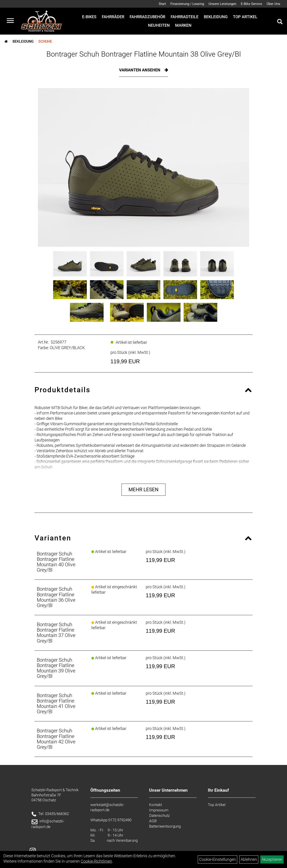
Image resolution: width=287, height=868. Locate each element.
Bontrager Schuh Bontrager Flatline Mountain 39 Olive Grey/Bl (56, 668)
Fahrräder (113, 17)
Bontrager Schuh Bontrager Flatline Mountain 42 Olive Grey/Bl (56, 739)
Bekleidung (216, 17)
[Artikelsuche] (280, 22)
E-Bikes (89, 17)
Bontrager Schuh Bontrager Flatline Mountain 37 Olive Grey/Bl (56, 633)
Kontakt (155, 805)
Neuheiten (159, 25)
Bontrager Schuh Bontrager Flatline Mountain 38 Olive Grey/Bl (144, 54)
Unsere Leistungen (222, 4)
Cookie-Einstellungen (217, 859)
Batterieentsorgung (165, 826)
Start (162, 4)
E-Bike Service (251, 4)
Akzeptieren (272, 859)
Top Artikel (245, 17)
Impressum (159, 810)
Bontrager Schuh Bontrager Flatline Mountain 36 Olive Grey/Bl (56, 597)
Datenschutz (159, 815)
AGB (153, 821)
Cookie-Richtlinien (96, 861)
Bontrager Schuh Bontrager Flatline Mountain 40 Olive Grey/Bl (56, 562)
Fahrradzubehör (147, 17)
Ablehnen (249, 859)
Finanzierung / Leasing (187, 4)
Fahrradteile (185, 17)
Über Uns (273, 4)
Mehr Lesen (143, 490)
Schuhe (45, 41)
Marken (183, 25)
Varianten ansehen (140, 70)
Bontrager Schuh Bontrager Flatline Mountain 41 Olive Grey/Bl (56, 704)
